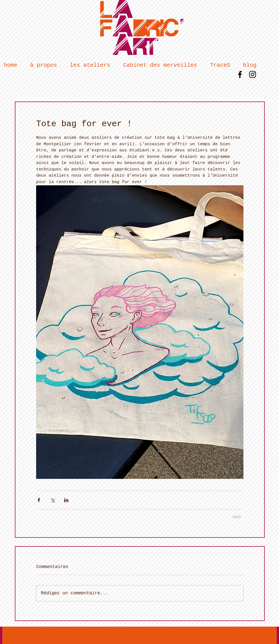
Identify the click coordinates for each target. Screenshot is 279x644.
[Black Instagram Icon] (253, 74)
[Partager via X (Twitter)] (53, 500)
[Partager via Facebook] (39, 500)
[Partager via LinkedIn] (66, 500)
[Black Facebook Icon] (240, 74)
